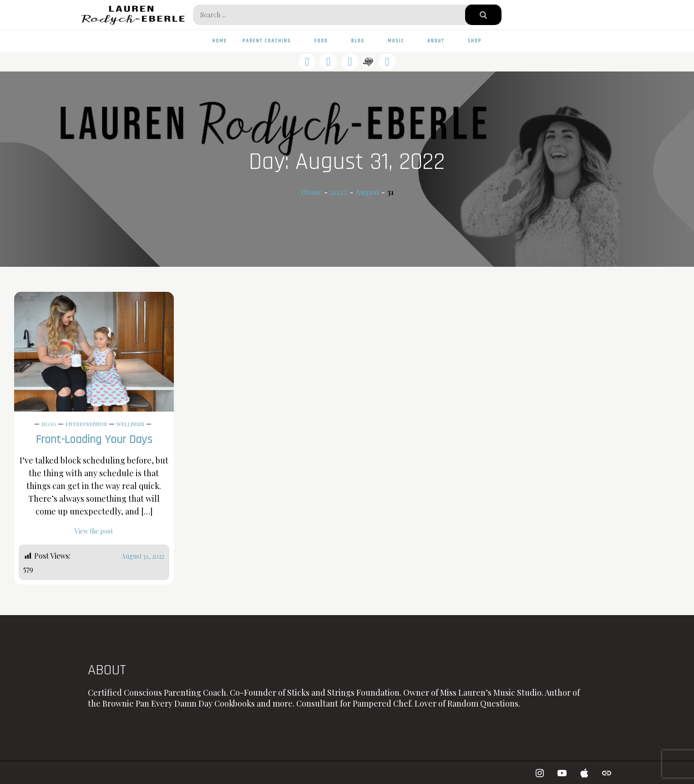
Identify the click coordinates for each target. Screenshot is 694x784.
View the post (94, 531)
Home (220, 41)
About (440, 41)
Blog (362, 41)
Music (400, 41)
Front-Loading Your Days (94, 440)
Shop (475, 41)
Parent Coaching (271, 41)
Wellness (130, 424)
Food (325, 41)
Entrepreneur (86, 424)
